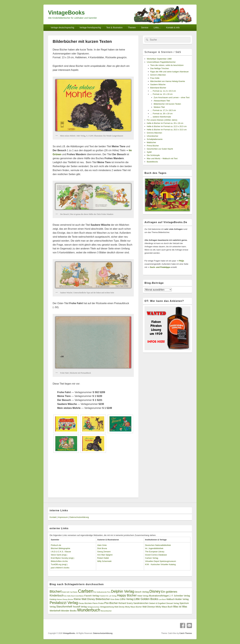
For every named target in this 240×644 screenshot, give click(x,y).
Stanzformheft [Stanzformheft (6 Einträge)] (64, 607)
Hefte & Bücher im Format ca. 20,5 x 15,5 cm (167, 130)
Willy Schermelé (104, 561)
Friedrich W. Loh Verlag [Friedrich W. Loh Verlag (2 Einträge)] (108, 596)
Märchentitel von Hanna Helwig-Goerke (168, 81)
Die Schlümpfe (153, 155)
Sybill (149, 152)
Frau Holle (155, 78)
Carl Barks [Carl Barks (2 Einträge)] (74, 592)
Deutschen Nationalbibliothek (158, 545)
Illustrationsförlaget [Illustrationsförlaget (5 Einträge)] (159, 596)
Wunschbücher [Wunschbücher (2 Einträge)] (106, 611)
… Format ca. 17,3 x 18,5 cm (163, 110)
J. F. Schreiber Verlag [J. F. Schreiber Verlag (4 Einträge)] (180, 596)
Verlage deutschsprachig (62, 28)
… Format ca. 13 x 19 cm (161, 94)
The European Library (155, 552)
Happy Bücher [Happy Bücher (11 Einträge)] (127, 595)
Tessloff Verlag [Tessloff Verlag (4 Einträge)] (80, 607)
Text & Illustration (114, 28)
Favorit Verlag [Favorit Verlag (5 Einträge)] (92, 596)
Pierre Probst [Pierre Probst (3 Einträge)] (98, 603)
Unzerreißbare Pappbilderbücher (161, 62)
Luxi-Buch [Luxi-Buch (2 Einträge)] (162, 599)
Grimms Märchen (154, 133)
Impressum (63, 517)
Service (145, 28)
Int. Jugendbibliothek (154, 548)
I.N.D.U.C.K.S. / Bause (61, 552)
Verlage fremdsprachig (90, 28)
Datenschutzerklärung (79, 517)
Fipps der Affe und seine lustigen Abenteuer (170, 72)
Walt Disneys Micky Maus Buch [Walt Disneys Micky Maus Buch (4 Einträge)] (157, 607)
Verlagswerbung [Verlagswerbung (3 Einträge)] (107, 607)
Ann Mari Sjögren (105, 555)
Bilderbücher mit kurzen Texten (167, 104)
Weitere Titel (159, 107)
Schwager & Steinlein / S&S (163, 52)
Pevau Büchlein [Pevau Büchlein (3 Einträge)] (85, 603)
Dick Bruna (102, 548)
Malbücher (151, 142)
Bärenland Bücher (158, 88)
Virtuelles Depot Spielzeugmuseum (161, 561)
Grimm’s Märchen (158, 75)
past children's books (60, 568)
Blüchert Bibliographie (60, 548)
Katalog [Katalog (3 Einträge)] (53, 599)
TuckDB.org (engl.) (59, 564)
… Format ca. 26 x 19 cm (161, 114)
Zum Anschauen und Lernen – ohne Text (172, 97)
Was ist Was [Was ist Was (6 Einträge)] (180, 607)
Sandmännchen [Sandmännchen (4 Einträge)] (141, 603)
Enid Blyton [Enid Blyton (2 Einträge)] (80, 596)
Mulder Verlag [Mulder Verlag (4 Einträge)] (182, 599)
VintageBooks (66, 13)
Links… (157, 28)
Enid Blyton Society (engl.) (62, 558)
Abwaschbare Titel (162, 101)
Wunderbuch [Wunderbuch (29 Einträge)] (89, 610)
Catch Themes (186, 633)
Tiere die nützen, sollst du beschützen (167, 65)
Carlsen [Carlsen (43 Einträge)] (86, 591)
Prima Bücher (153, 146)
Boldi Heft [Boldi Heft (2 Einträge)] (66, 592)
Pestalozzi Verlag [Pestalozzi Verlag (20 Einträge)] (64, 603)
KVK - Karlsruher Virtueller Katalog (160, 564)
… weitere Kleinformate (161, 117)
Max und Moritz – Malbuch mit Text (162, 158)
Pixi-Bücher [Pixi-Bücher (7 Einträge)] (111, 603)
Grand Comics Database (156, 555)
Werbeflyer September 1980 (159, 59)
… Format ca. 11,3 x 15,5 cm (163, 91)
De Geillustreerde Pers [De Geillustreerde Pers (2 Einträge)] (102, 592)
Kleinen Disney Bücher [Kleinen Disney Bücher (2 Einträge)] (65, 599)
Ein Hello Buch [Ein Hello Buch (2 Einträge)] (70, 596)
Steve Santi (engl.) (59, 555)
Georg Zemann (104, 552)
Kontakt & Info (173, 28)
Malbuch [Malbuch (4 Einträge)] (171, 599)
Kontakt (53, 517)
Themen (132, 28)
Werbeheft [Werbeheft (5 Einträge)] (55, 611)
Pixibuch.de (56, 545)
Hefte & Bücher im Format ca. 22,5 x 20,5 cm (167, 126)
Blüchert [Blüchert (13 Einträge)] (56, 592)
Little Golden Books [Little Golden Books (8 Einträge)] (146, 599)
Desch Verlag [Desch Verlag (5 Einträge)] (142, 592)
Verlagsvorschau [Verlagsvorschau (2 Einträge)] (93, 607)
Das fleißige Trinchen (160, 68)
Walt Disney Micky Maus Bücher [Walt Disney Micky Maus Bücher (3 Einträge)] (128, 607)
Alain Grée (102, 545)
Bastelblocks (152, 162)
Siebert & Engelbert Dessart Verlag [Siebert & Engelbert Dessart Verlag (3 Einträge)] (164, 603)
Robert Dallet (103, 558)
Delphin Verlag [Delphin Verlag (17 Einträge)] (123, 591)
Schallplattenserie (155, 139)
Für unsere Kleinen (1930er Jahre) (162, 120)
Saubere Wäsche (158, 84)
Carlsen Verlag (152, 558)
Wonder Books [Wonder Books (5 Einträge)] (69, 611)
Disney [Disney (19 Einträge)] (155, 591)
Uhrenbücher (153, 136)
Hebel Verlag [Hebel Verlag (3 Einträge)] (143, 596)
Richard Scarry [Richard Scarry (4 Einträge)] (126, 603)
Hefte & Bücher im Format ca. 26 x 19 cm (165, 123)
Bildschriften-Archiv (59, 561)
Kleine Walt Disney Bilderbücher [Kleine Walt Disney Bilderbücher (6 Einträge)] (92, 599)
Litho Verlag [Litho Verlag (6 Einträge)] (127, 599)
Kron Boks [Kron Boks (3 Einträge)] (115, 599)
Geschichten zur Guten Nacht (160, 149)
